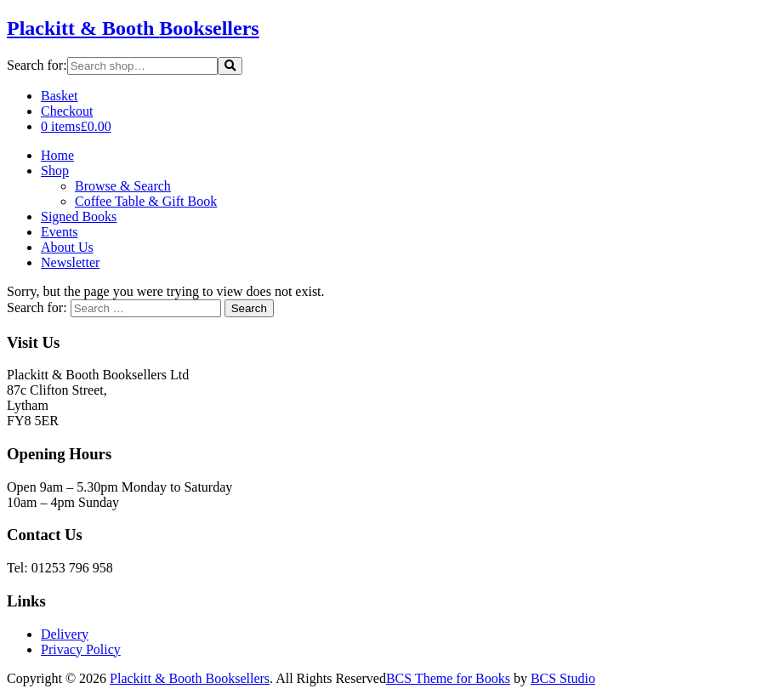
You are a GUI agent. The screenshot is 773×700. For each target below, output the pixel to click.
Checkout (67, 111)
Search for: (37, 65)
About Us (67, 247)
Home (57, 155)
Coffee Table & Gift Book (146, 201)
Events (60, 232)
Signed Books (79, 216)
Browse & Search (123, 186)
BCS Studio (563, 678)
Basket (60, 96)
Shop (55, 171)
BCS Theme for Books (448, 678)
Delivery (65, 634)
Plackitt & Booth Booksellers (190, 678)
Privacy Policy (81, 649)
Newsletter (70, 262)
